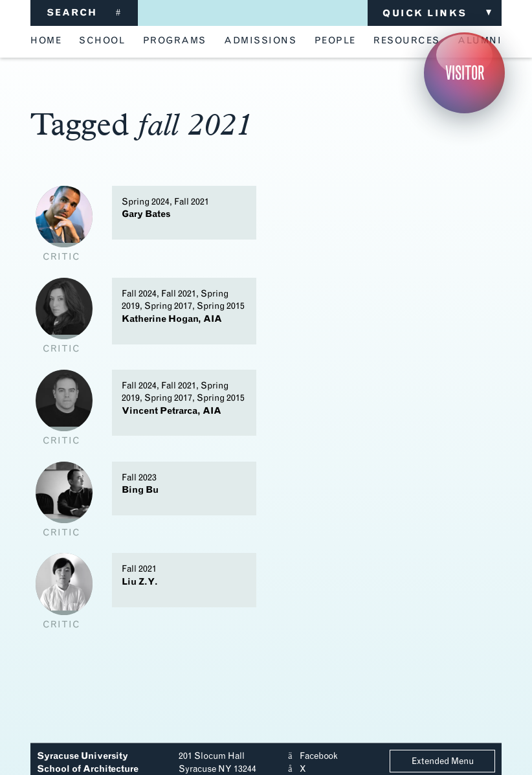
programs (175, 41)
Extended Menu (443, 761)
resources (407, 41)
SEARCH (84, 13)
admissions (260, 41)
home (46, 41)
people (335, 41)
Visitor (465, 73)
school (102, 41)
